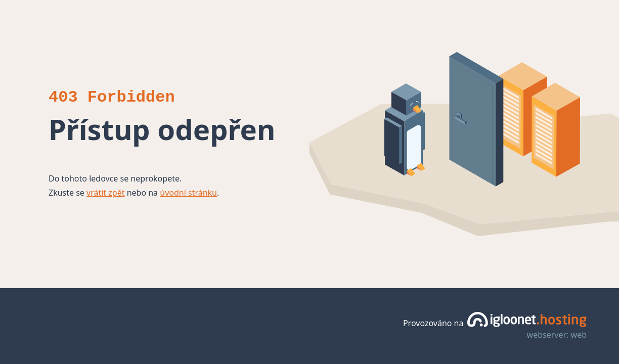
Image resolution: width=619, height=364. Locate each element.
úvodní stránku (188, 193)
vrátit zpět (105, 193)
